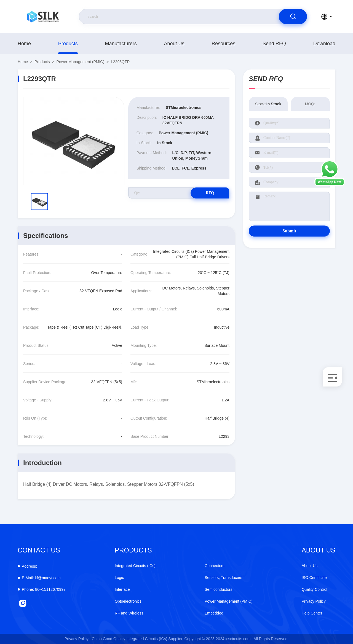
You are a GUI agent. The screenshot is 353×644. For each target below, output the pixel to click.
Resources (223, 44)
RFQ (210, 193)
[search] (293, 17)
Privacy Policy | (78, 639)
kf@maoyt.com (41, 578)
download (324, 44)
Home (24, 44)
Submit (289, 231)
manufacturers (121, 44)
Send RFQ (274, 44)
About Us (174, 44)
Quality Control (315, 589)
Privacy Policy (314, 601)
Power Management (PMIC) (81, 62)
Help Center (312, 613)
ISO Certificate (314, 578)
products (68, 44)
